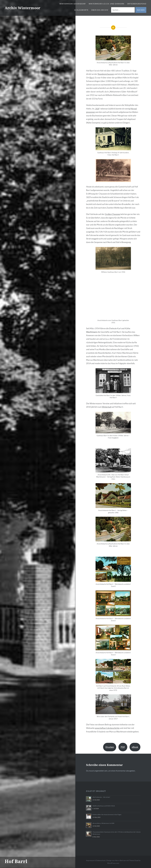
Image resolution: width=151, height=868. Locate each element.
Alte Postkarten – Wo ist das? (101, 797)
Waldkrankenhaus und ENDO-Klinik (104, 806)
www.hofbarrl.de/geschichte (107, 728)
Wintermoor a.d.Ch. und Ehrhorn (107, 4)
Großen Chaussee (113, 214)
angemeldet (99, 771)
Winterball (107, 407)
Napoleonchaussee (106, 74)
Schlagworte (81, 10)
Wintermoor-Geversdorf (73, 4)
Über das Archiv (100, 10)
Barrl (92, 78)
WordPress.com (113, 863)
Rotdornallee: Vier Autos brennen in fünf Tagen (107, 815)
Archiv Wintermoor (23, 8)
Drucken (110, 747)
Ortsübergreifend (137, 4)
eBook (135, 747)
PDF (123, 747)
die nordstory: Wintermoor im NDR (103, 823)
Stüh (97, 109)
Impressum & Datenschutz (96, 860)
